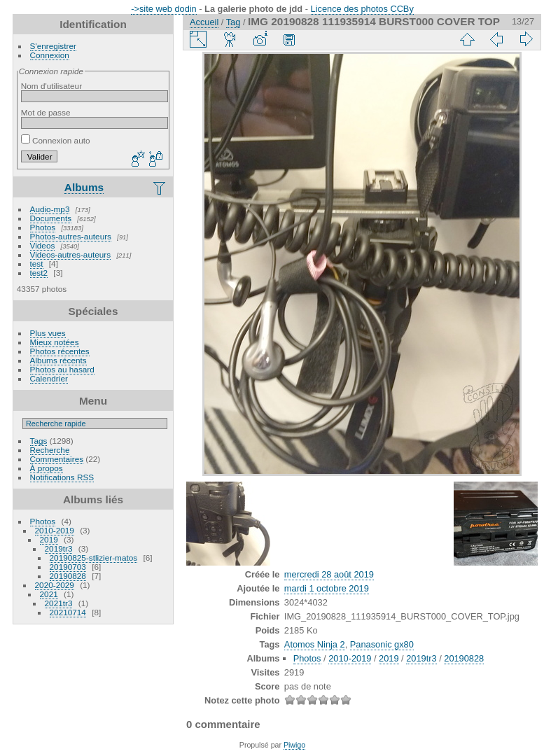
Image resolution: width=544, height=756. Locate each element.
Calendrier (49, 378)
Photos (43, 227)
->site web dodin (164, 9)
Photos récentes (60, 351)
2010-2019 (55, 530)
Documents (51, 218)
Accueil (204, 22)
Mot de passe (46, 112)
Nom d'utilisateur (51, 86)
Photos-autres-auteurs (71, 236)
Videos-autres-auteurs (71, 254)
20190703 (68, 567)
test (37, 264)
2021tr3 (59, 603)
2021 (49, 594)
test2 (39, 273)
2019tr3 (59, 548)
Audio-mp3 (50, 209)
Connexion (50, 55)
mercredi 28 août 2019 (329, 574)
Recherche (50, 450)
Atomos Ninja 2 (315, 644)
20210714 (68, 612)
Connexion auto (56, 140)
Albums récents (58, 360)
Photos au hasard (62, 369)
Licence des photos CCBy (362, 9)
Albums (84, 187)
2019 (49, 539)
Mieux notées (55, 342)
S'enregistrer (53, 46)
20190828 (68, 576)
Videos (43, 245)
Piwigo (294, 745)
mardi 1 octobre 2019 (327, 588)
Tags (39, 441)
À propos (47, 468)
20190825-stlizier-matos (94, 558)
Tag (233, 22)
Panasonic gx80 (382, 644)
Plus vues (48, 333)
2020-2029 (55, 585)
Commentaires (57, 459)
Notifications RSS (62, 477)
